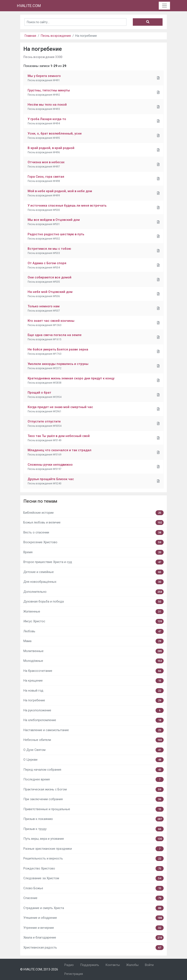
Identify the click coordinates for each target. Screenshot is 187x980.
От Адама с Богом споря (47, 263)
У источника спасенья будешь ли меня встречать (67, 206)
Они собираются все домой (50, 277)
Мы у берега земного (44, 76)
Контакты (113, 965)
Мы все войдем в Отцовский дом (54, 220)
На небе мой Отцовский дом (50, 292)
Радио (69, 965)
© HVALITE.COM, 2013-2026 (39, 969)
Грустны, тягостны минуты (49, 90)
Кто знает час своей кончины (51, 321)
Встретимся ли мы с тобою (49, 249)
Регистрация (74, 974)
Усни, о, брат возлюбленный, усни (55, 133)
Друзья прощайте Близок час (51, 479)
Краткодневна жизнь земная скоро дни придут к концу (71, 378)
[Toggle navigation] (164, 6)
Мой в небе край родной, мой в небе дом (60, 191)
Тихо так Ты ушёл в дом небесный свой (59, 436)
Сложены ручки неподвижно (50, 465)
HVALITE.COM (29, 6)
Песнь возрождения (56, 36)
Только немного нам (44, 306)
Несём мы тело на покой (47, 105)
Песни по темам (40, 501)
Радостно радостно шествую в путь (56, 234)
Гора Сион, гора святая (46, 177)
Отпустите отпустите (44, 421)
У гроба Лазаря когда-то (47, 119)
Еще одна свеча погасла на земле (55, 335)
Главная (30, 36)
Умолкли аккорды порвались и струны (58, 364)
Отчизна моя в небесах (46, 162)
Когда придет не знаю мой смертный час (60, 407)
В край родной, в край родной (51, 148)
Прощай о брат (39, 393)
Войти (149, 965)
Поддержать (90, 965)
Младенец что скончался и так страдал (59, 450)
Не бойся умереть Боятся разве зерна (58, 349)
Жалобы (132, 965)
